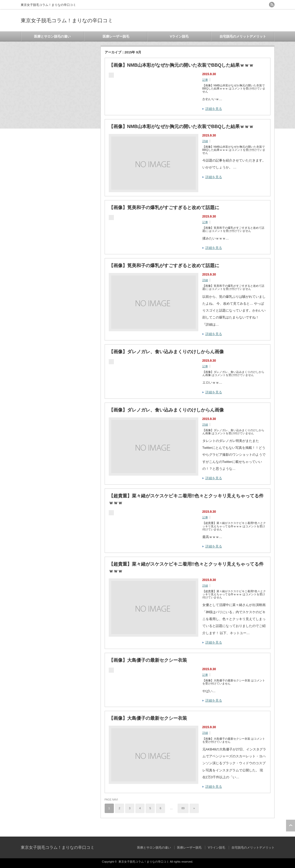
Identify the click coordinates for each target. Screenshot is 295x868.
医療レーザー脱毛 (116, 36)
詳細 (205, 141)
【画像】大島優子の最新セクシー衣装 (148, 660)
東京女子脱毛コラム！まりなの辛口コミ (67, 20)
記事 (205, 80)
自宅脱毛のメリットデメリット (243, 36)
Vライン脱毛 (179, 36)
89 (183, 808)
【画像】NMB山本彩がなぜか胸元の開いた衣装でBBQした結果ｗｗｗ (181, 65)
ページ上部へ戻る (291, 826)
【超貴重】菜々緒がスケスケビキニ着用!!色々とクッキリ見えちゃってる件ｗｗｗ (186, 499)
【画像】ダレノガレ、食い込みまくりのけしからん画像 (166, 352)
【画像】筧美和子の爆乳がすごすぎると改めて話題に (164, 208)
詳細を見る (214, 109)
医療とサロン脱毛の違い (52, 36)
